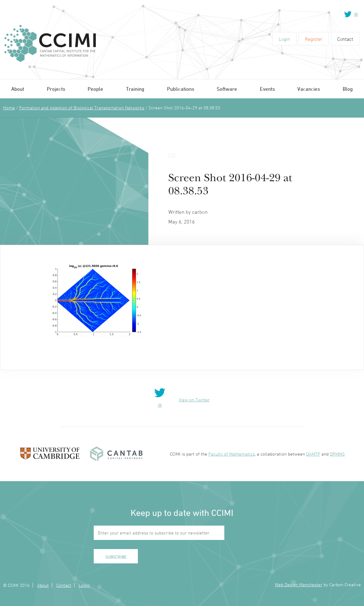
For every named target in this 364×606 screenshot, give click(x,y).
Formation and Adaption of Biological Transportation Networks (82, 108)
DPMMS (337, 454)
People (95, 89)
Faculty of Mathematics (232, 454)
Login (284, 39)
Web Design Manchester (299, 585)
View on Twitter (194, 400)
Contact (345, 39)
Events (267, 89)
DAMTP (313, 454)
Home (9, 108)
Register (314, 39)
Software (227, 89)
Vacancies (309, 89)
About (18, 89)
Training (135, 89)
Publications (181, 89)
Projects (56, 89)
